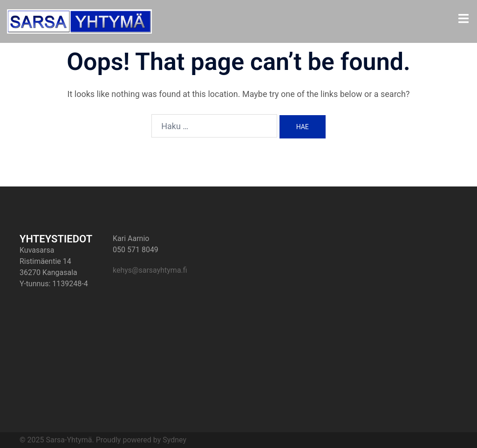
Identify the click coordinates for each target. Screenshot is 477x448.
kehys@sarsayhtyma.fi (150, 270)
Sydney (174, 440)
